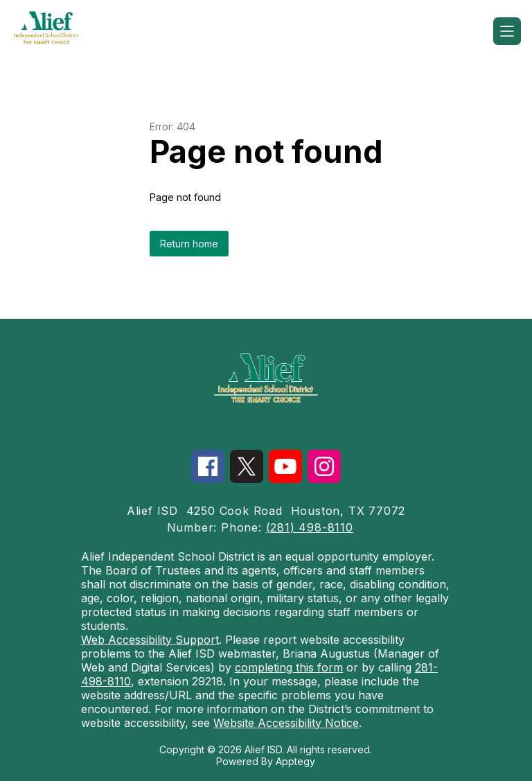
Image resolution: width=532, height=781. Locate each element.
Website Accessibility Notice (286, 723)
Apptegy (295, 761)
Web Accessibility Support (150, 640)
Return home (189, 244)
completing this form (289, 667)
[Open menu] (507, 31)
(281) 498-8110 (310, 527)
